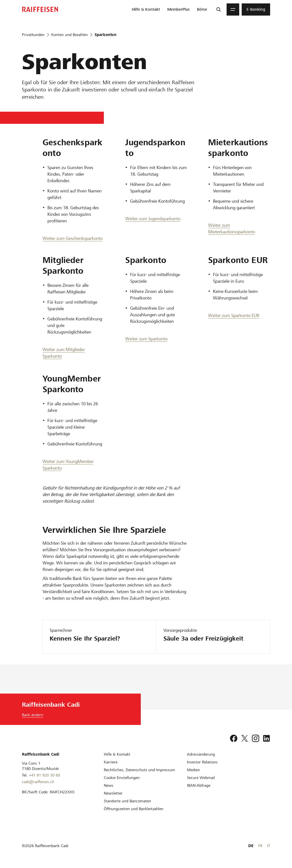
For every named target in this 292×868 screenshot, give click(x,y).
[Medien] (193, 770)
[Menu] (233, 9)
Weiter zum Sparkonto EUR (234, 315)
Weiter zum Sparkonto (146, 339)
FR (260, 846)
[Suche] (219, 9)
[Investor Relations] (202, 762)
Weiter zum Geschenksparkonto (73, 238)
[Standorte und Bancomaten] (127, 801)
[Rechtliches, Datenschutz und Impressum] (139, 770)
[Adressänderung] (201, 754)
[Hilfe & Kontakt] (117, 754)
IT (269, 846)
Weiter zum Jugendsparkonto (153, 219)
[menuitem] (146, 9)
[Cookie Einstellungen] (122, 778)
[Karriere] (111, 762)
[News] (109, 785)
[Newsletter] (113, 793)
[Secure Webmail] (201, 778)
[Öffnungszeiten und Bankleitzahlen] (134, 809)
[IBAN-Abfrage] (199, 785)
